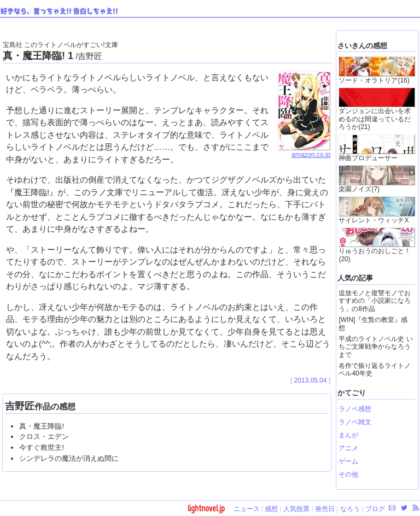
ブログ (375, 509)
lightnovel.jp (206, 508)
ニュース (247, 509)
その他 (348, 474)
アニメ (348, 448)
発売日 (325, 509)
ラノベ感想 (355, 409)
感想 (271, 509)
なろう (350, 509)
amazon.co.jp (304, 151)
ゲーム (348, 461)
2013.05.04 (311, 380)
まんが (348, 435)
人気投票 (296, 509)
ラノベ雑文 (355, 422)
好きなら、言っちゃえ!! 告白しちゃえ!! (59, 11)
